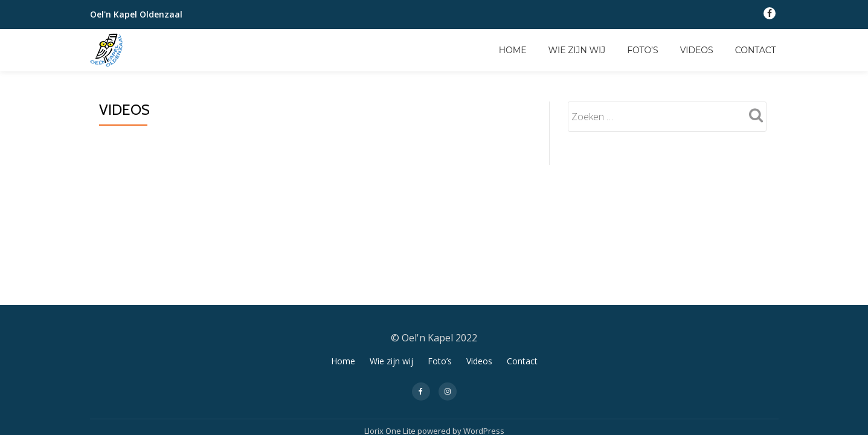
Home (513, 50)
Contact (756, 50)
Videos (697, 50)
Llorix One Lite (391, 292)
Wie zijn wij (577, 50)
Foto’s (643, 50)
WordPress (484, 292)
